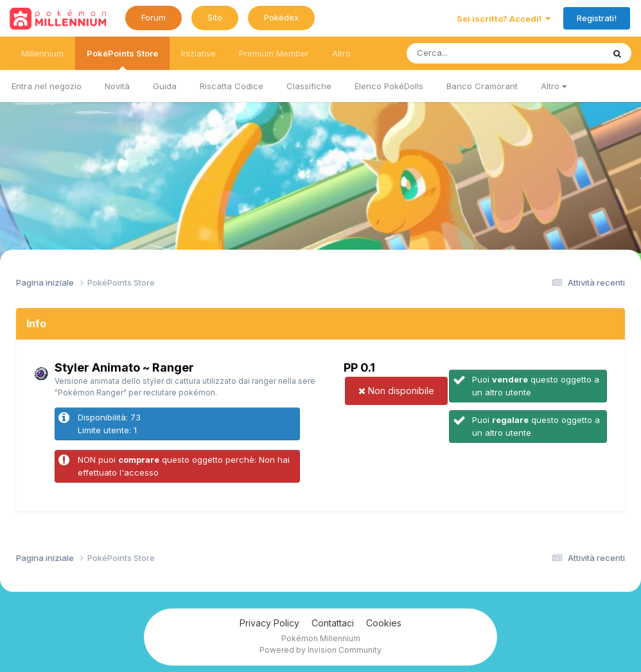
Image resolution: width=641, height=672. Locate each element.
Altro (554, 86)
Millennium (42, 53)
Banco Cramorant (482, 86)
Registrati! (597, 18)
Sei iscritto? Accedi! (504, 19)
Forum (154, 17)
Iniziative (198, 53)
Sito (215, 17)
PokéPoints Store (122, 59)
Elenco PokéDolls (389, 86)
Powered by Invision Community (320, 650)
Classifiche (309, 86)
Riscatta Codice (232, 86)
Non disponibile (396, 391)
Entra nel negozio (47, 86)
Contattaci (333, 623)
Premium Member (274, 53)
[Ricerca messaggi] (475, 53)
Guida (165, 86)
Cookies (384, 623)
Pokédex (281, 17)
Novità (117, 86)
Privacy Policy (269, 623)
